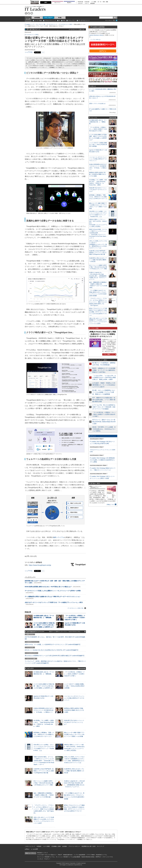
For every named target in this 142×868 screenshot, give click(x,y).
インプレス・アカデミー (44, 859)
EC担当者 (87, 2)
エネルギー (80, 3)
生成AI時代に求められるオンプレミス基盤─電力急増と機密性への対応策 (74, 771)
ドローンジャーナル (108, 857)
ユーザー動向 (38, 20)
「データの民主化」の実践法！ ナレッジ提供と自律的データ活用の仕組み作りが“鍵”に (75, 618)
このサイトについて (30, 846)
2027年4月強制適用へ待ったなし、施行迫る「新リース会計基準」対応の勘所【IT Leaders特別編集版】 (55, 638)
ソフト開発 (93, 2)
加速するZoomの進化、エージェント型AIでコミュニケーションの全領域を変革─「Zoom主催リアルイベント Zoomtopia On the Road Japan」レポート (44, 761)
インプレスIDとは (95, 40)
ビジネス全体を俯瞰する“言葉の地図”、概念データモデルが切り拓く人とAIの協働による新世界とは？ (44, 625)
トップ (28, 19)
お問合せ (27, 849)
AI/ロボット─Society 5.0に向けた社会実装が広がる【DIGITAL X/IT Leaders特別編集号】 (52, 650)
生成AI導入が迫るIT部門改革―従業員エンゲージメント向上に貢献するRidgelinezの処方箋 (44, 771)
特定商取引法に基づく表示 (89, 846)
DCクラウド (57, 3)
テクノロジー (48, 18)
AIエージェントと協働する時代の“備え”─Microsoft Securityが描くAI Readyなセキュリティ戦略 (43, 783)
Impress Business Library (96, 35)
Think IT (60, 855)
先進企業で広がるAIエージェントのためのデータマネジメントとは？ (74, 722)
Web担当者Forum (68, 855)
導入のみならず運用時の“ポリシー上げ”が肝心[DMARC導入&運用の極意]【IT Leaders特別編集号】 (55, 656)
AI (59, 20)
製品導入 (69, 3)
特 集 (60, 18)
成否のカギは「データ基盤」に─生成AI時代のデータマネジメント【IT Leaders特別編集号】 (53, 644)
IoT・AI (99, 2)
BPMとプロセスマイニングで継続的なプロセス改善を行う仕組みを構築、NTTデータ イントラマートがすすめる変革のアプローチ (98, 312)
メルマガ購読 (46, 846)
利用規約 (39, 846)
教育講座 (93, 3)
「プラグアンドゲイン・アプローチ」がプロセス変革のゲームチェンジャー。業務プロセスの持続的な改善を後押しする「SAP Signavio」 (44, 809)
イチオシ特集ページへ (109, 354)
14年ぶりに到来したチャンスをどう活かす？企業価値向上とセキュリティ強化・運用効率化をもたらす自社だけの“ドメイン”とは (98, 244)
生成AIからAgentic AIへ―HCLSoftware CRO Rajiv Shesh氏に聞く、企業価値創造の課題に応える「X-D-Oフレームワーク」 (98, 276)
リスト (43, 52)
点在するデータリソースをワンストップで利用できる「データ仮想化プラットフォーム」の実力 (54, 602)
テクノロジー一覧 (40, 24)
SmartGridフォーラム (101, 855)
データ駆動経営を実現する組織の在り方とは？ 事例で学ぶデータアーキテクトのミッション (53, 597)
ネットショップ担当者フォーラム (46, 857)
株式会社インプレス (43, 853)
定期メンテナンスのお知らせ (97, 104)
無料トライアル (59, 537)
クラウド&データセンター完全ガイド (47, 855)
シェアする (29, 52)
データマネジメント (84, 20)
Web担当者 (80, 2)
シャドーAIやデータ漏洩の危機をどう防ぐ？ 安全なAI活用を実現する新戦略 (74, 686)
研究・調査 (105, 2)
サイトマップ (101, 846)
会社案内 (65, 846)
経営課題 (37, 18)
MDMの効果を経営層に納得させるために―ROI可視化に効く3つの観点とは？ (48, 587)
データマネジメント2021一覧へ (77, 608)
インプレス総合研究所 (79, 855)
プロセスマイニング (50, 20)
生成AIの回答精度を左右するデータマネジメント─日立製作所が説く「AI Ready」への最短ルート (44, 710)
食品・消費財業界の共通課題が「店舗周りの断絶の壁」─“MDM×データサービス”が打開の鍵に (44, 795)
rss (32, 13)
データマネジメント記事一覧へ (77, 29)
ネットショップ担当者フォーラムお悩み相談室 (68, 857)
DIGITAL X (98, 857)
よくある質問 (34, 849)
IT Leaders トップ (29, 24)
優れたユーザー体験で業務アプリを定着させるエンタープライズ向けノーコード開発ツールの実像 (74, 734)
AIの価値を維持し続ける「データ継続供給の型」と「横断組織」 (98, 122)
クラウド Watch (91, 855)
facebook (29, 13)
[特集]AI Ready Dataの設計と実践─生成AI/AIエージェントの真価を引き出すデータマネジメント (103, 334)
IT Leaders (35, 9)
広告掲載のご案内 (56, 846)
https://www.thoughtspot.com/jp (40, 565)
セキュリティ (72, 20)
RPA (64, 20)
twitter (26, 13)
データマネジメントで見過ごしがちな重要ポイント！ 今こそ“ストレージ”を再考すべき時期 (53, 591)
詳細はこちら (110, 504)
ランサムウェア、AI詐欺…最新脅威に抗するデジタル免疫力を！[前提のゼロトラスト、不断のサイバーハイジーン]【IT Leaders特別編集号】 (55, 662)
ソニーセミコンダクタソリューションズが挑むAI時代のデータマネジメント (74, 698)
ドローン (87, 3)
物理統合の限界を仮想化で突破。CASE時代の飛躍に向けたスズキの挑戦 (74, 710)
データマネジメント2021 (66, 24)
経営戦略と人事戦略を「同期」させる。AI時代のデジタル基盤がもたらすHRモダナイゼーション (44, 734)
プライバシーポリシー (74, 846)
